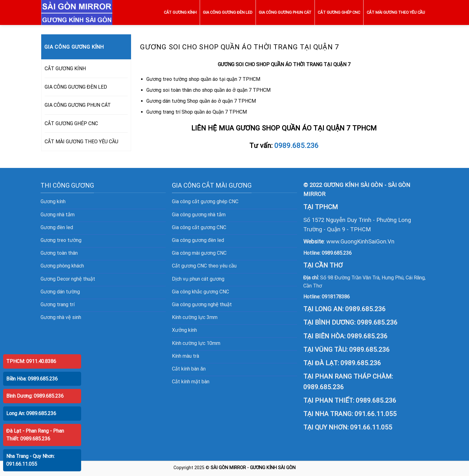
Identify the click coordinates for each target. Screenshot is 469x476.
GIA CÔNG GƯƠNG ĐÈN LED (228, 12)
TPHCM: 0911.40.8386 (31, 361)
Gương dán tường (60, 292)
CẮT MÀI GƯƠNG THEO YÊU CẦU (396, 12)
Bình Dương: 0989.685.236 (35, 396)
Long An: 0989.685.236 (31, 413)
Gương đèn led (57, 227)
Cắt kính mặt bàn (191, 382)
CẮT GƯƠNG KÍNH (180, 12)
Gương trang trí (58, 304)
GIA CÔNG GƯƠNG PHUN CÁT (285, 12)
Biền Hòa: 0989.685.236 (32, 379)
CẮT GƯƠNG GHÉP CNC (339, 12)
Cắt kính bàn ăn (189, 369)
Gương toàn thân (59, 253)
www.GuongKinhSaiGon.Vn (360, 241)
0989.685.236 (296, 145)
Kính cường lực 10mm (196, 343)
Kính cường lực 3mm (195, 317)
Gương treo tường (61, 240)
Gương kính (53, 201)
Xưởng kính (184, 330)
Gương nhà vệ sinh (61, 317)
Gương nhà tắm (58, 215)
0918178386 (336, 297)
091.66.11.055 (376, 414)
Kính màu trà (186, 356)
